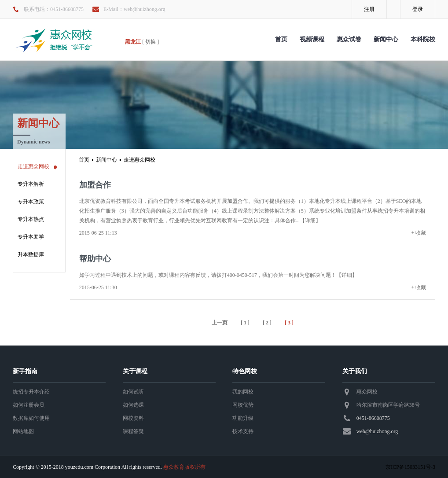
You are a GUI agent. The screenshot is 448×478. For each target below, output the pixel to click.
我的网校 (243, 392)
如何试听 (133, 392)
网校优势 (243, 405)
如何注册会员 (29, 405)
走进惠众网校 (33, 166)
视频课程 (312, 39)
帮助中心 (95, 259)
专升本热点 (31, 219)
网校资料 (133, 418)
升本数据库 (31, 254)
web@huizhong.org (377, 431)
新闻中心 (386, 39)
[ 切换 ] (151, 42)
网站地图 (23, 431)
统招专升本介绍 (31, 392)
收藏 (421, 233)
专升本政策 (31, 202)
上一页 (220, 323)
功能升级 (243, 418)
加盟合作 (95, 185)
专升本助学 (31, 237)
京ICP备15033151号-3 (410, 467)
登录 (418, 9)
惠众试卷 (349, 39)
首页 (281, 39)
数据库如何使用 (31, 418)
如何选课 (133, 405)
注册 (369, 9)
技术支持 (243, 431)
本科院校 (423, 39)
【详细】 (310, 221)
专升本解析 (31, 184)
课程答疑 (133, 431)
